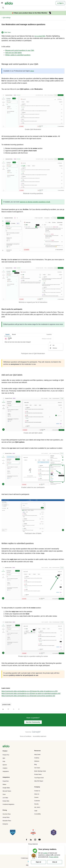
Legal (36, 811)
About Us (37, 794)
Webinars (37, 761)
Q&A (4, 758)
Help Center (37, 755)
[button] (2, 4)
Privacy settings (54, 857)
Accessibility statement (40, 736)
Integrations (6, 771)
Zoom (4, 794)
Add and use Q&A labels (13, 53)
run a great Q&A (40, 36)
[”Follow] (26, 841)
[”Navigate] (6, 746)
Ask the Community (33, 722)
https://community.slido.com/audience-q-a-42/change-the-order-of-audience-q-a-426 (30, 691)
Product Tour (6, 755)
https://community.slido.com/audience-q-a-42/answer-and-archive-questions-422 (28, 696)
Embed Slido (6, 801)
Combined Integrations (8, 804)
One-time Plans (7, 814)
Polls (4, 761)
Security (36, 804)
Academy (37, 758)
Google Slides (6, 788)
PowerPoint (6, 781)
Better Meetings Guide (40, 771)
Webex (4, 784)
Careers (36, 797)
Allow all (55, 862)
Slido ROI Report (39, 781)
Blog (35, 764)
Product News (38, 774)
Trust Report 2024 (39, 778)
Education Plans (7, 821)
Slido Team (7, 32)
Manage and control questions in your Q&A (20, 50)
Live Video (5, 798)
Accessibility (37, 814)
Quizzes (5, 765)
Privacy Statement (33, 844)
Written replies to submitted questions (18, 55)
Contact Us (37, 791)
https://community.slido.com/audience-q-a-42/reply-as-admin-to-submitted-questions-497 (31, 693)
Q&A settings (7, 18)
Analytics (5, 768)
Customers (37, 801)
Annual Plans (6, 817)
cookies (45, 853)
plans (32, 71)
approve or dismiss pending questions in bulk (35, 202)
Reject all (38, 862)
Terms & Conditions (26, 736)
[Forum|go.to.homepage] (9, 3)
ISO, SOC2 (37, 807)
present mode (6, 705)
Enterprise (5, 824)
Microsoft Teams (7, 791)
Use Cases (37, 768)
